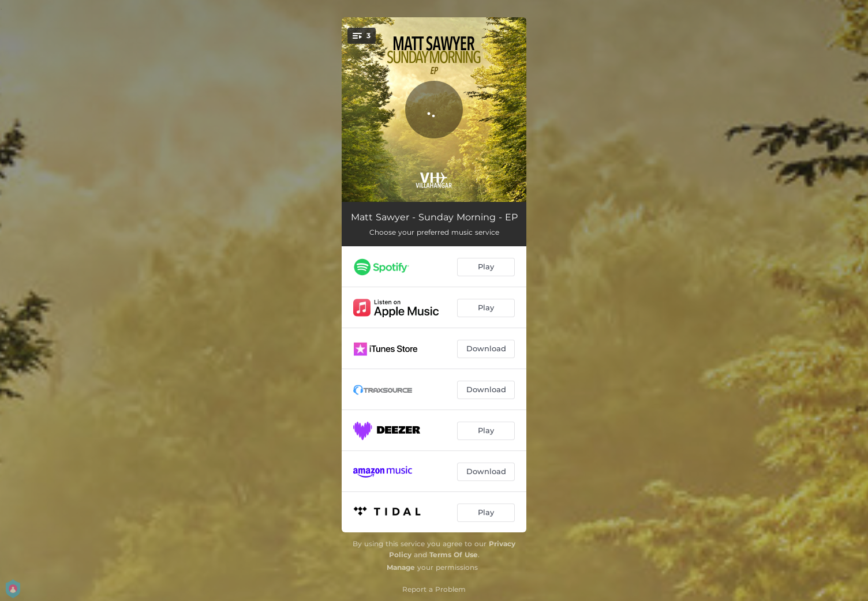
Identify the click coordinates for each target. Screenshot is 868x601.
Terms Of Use (454, 555)
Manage (401, 567)
